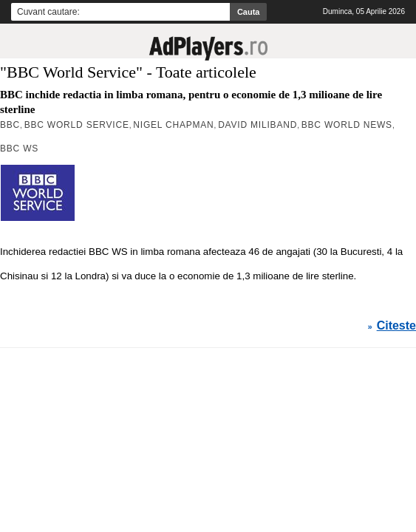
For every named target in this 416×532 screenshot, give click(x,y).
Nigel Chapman (173, 125)
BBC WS (19, 149)
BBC (10, 125)
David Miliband (258, 125)
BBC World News (347, 125)
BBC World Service (77, 125)
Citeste (396, 326)
